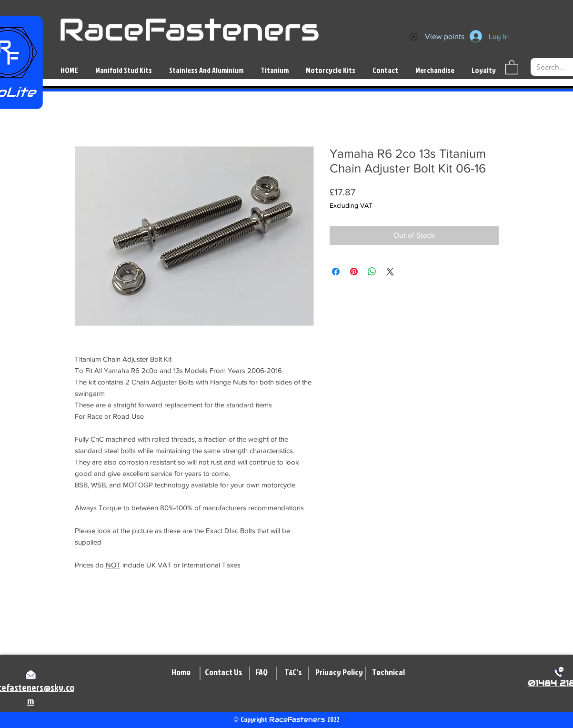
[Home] (181, 672)
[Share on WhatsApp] (372, 272)
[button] (512, 67)
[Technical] (388, 672)
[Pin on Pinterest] (354, 272)
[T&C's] (293, 672)
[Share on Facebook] (336, 272)
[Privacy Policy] (339, 672)
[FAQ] (262, 672)
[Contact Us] (224, 672)
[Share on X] (390, 272)
